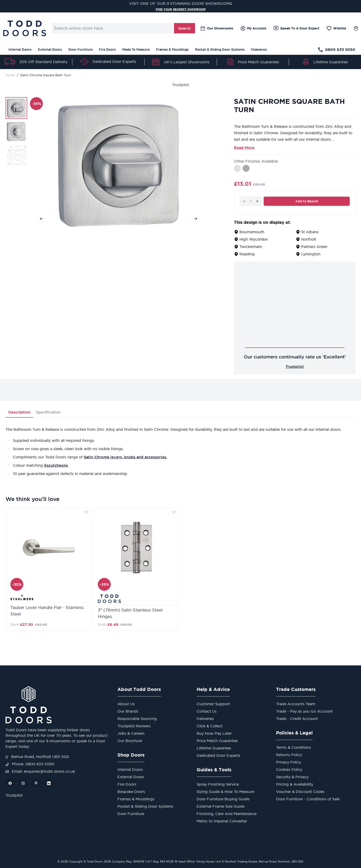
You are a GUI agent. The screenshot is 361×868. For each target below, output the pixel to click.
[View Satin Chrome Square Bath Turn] (16, 108)
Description (19, 412)
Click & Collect (210, 726)
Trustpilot (180, 85)
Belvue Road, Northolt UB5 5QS (37, 757)
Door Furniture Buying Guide (223, 799)
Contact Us (207, 711)
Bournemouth (252, 232)
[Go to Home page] (25, 28)
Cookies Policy (289, 769)
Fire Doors (107, 50)
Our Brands (128, 711)
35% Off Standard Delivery (43, 62)
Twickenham (251, 247)
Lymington (311, 254)
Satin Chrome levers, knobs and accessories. (125, 457)
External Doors (50, 50)
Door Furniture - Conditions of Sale (308, 799)
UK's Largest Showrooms (187, 62)
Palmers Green (314, 247)
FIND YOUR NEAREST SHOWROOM (180, 9)
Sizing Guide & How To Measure (225, 792)
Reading (247, 254)
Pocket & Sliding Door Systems (220, 50)
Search (185, 28)
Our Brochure (130, 741)
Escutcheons (56, 465)
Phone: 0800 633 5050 (30, 764)
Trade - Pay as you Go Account (304, 711)
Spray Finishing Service (218, 784)
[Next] (196, 219)
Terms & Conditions (294, 747)
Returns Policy (289, 755)
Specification (48, 412)
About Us (126, 704)
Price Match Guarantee (258, 62)
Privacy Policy (289, 762)
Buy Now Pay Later (214, 733)
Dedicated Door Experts (114, 61)
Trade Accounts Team (296, 704)
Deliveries (205, 719)
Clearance (259, 50)
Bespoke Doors (131, 792)
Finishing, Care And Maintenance (227, 814)
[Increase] (257, 201)
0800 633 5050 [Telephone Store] (336, 50)
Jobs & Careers (131, 733)
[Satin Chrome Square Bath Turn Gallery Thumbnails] (16, 131)
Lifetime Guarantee (330, 62)
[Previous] (41, 219)
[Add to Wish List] (86, 512)
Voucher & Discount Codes (300, 792)
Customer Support (213, 704)
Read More (244, 148)
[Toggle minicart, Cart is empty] (356, 28)
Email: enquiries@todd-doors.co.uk (40, 771)
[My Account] (253, 28)
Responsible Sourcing (137, 719)
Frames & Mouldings (172, 50)
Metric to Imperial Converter (222, 821)
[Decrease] (244, 201)
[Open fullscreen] (119, 164)
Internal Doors (20, 50)
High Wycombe (253, 239)
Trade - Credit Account (297, 719)
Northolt (309, 239)
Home (10, 75)
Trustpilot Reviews (134, 726)
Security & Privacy (292, 777)
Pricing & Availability (295, 784)
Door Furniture (80, 50)
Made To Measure (136, 50)
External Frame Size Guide (221, 806)
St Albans (310, 232)
